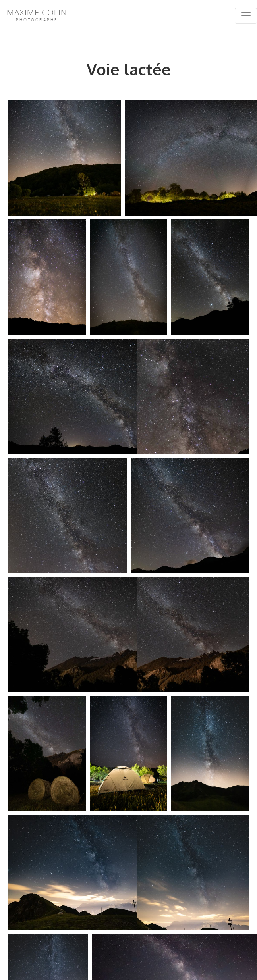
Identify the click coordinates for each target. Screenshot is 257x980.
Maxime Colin (37, 15)
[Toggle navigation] (246, 16)
